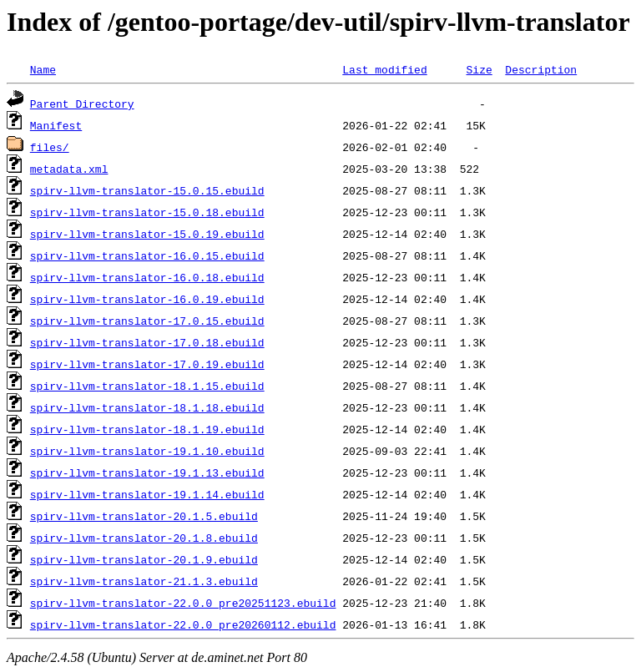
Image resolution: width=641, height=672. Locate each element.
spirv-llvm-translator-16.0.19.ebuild (147, 299)
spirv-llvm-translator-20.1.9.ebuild (144, 559)
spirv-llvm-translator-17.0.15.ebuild (147, 321)
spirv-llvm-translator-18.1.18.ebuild (147, 407)
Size (479, 69)
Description (541, 69)
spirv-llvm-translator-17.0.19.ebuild (147, 364)
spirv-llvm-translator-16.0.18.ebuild (147, 277)
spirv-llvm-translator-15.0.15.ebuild (147, 190)
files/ (50, 147)
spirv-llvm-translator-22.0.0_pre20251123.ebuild (183, 603)
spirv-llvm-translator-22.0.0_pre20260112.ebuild (183, 624)
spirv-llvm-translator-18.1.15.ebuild (147, 386)
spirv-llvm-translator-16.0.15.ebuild (147, 255)
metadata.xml (69, 169)
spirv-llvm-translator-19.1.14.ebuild (147, 494)
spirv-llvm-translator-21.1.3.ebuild (144, 581)
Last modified (384, 69)
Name (43, 69)
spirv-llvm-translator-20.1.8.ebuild (144, 538)
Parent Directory (82, 104)
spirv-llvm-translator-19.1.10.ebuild (147, 451)
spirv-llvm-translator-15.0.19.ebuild (147, 234)
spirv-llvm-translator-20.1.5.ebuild (144, 516)
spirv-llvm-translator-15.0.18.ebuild (147, 212)
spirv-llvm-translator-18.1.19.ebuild (147, 429)
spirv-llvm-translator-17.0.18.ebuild (147, 342)
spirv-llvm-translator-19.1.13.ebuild (147, 472)
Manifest (56, 125)
